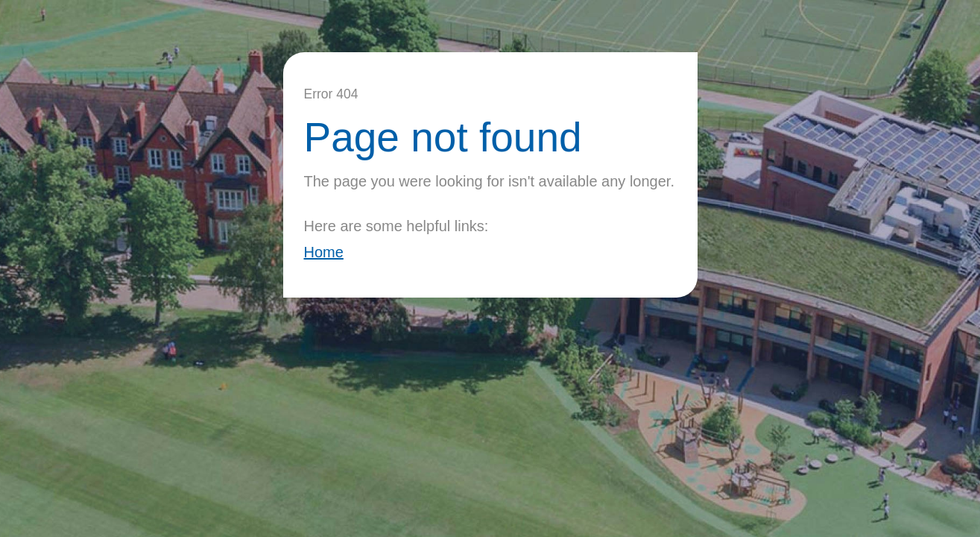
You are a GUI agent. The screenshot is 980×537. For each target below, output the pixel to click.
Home (324, 252)
